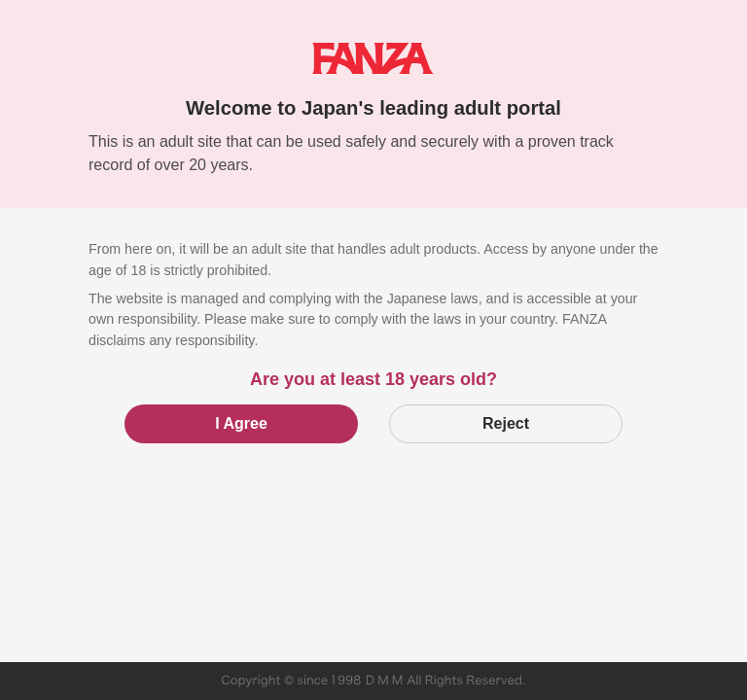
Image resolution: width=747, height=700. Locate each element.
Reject (506, 423)
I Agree (241, 423)
